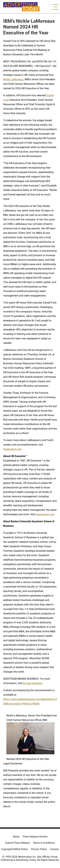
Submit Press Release (17, 843)
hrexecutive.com (12, 449)
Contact (54, 849)
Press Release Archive (35, 837)
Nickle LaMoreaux (13, 79)
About (16, 837)
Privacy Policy (39, 849)
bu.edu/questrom (33, 683)
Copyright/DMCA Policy (14, 849)
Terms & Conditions (44, 843)
